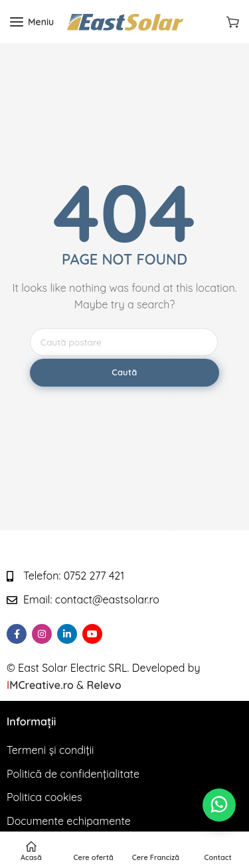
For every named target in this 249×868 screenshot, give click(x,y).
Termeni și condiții (50, 750)
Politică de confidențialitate (73, 774)
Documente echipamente (69, 821)
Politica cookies (44, 797)
